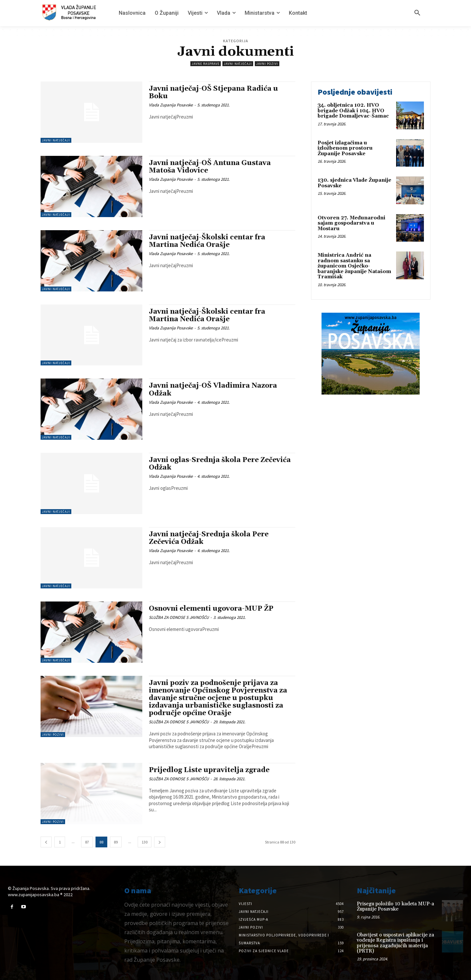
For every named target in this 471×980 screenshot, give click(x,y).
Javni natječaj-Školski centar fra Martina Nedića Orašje (207, 241)
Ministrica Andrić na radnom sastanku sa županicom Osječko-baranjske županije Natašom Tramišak (354, 266)
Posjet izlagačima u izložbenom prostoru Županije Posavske (345, 148)
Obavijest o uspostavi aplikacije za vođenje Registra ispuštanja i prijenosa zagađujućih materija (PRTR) (395, 943)
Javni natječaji (238, 64)
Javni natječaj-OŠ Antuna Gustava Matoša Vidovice (210, 167)
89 (116, 842)
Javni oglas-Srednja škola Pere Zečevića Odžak (220, 464)
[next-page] (160, 842)
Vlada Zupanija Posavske (171, 105)
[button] (417, 13)
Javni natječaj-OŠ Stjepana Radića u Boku (213, 92)
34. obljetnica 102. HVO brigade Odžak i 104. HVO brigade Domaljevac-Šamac (353, 111)
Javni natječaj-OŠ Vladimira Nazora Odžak (213, 389)
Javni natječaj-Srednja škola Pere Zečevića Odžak (209, 538)
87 (87, 842)
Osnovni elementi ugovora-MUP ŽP (211, 609)
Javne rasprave (206, 64)
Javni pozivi (267, 64)
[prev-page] (46, 842)
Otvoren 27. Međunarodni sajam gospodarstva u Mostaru (351, 223)
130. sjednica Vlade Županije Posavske (354, 183)
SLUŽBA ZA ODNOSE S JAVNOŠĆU (179, 617)
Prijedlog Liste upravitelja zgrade (209, 770)
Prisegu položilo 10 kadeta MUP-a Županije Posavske (395, 907)
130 (145, 842)
